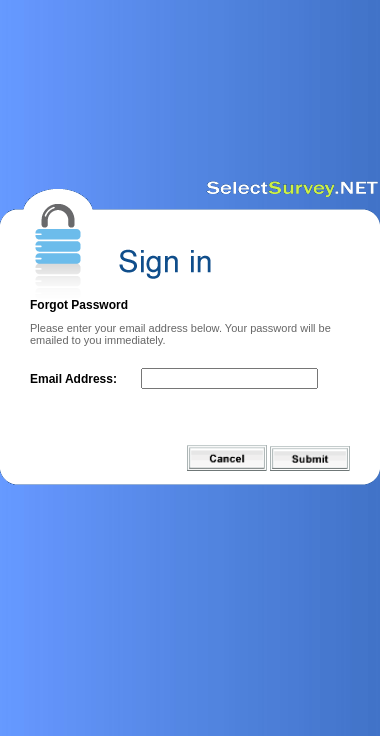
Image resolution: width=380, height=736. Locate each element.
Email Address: (73, 379)
